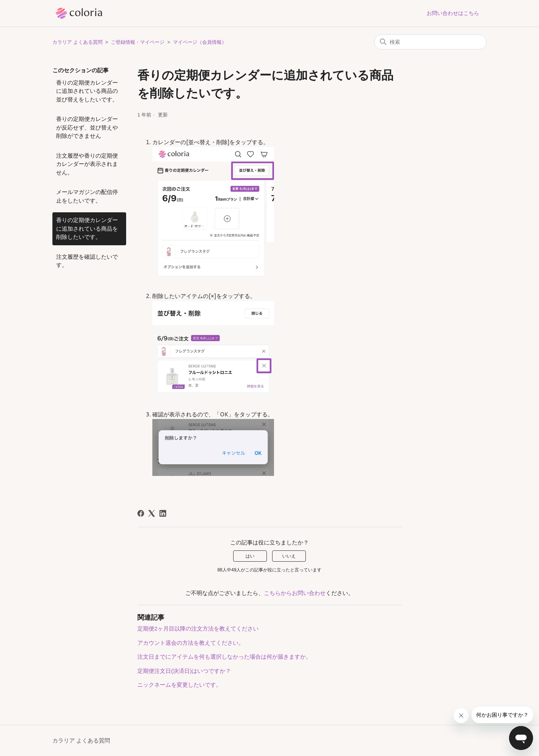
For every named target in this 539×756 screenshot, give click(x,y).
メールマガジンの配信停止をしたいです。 (87, 196)
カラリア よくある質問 (77, 42)
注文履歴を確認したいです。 (87, 261)
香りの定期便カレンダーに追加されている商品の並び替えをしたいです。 (87, 91)
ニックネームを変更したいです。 (179, 685)
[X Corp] (152, 513)
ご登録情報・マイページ (138, 42)
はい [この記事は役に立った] (250, 556)
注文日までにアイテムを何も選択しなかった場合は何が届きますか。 (224, 657)
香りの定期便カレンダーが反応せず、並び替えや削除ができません (87, 127)
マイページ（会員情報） (200, 42)
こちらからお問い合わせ (295, 593)
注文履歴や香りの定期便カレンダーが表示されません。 (87, 164)
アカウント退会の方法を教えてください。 (191, 643)
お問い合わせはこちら (453, 13)
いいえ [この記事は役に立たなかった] (289, 556)
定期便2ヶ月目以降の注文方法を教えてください (198, 629)
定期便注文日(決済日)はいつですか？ (184, 671)
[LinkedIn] (163, 513)
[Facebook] (141, 513)
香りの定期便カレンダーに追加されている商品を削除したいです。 (87, 228)
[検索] (430, 42)
